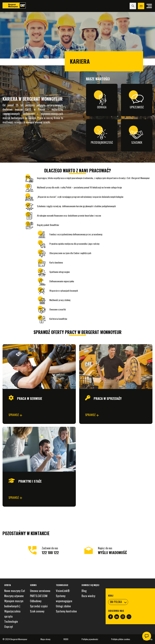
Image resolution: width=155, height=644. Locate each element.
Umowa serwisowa (40, 591)
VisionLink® (63, 591)
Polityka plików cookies (121, 639)
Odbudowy (36, 601)
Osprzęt (9, 627)
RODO (66, 639)
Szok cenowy (37, 611)
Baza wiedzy (88, 596)
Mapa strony (45, 639)
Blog (84, 591)
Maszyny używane (14, 596)
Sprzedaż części (39, 606)
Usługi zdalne (63, 606)
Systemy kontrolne (66, 611)
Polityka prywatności (90, 639)
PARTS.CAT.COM (39, 596)
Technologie (11, 621)
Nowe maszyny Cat (15, 591)
